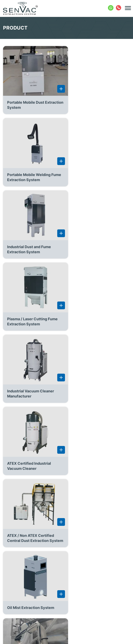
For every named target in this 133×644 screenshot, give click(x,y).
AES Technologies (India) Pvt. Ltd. (74, 639)
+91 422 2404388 (119, 7)
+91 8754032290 (111, 7)
